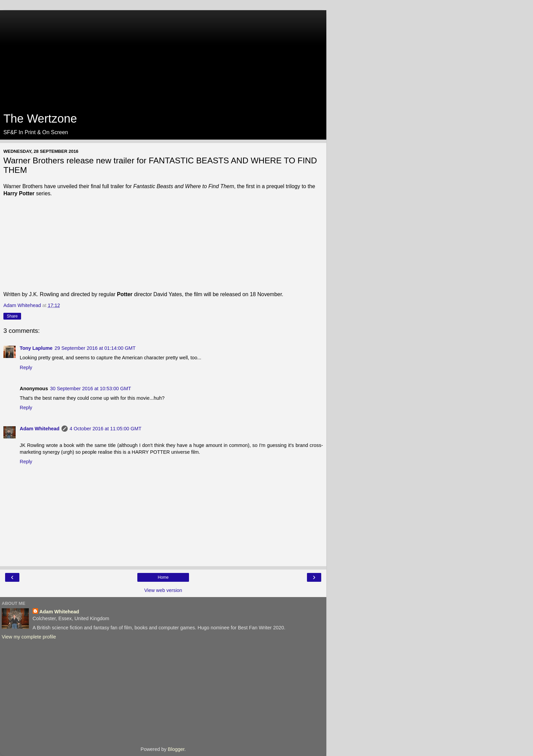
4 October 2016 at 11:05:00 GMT (106, 429)
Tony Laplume (36, 348)
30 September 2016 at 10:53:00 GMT (90, 389)
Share (12, 316)
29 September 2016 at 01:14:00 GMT (95, 348)
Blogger (176, 749)
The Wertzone (40, 119)
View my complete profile (29, 637)
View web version (163, 590)
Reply (26, 367)
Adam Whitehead (40, 429)
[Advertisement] (163, 58)
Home (163, 577)
